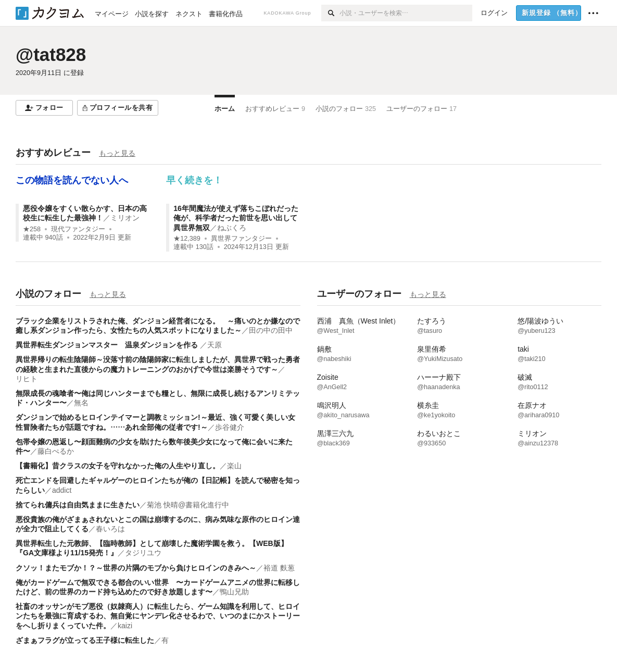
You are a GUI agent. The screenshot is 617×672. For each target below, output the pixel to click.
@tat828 (51, 54)
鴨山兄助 (234, 592)
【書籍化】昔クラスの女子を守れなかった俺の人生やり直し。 (118, 466)
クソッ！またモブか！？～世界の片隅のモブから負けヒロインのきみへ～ (136, 568)
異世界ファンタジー (241, 239)
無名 (81, 403)
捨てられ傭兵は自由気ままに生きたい (78, 505)
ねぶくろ (232, 228)
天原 (215, 345)
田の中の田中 (271, 330)
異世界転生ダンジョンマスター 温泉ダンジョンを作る (108, 345)
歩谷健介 (230, 427)
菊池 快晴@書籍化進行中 (188, 505)
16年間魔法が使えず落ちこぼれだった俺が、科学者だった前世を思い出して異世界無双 (236, 218)
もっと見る (117, 153)
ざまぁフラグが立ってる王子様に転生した (85, 640)
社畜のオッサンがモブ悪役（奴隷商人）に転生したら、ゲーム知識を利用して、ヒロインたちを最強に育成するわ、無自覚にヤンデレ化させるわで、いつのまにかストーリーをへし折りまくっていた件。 (158, 616)
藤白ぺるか (56, 451)
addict (62, 490)
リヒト (27, 379)
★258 (32, 229)
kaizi (125, 626)
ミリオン (125, 218)
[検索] (330, 13)
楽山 (234, 466)
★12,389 (187, 239)
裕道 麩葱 (279, 568)
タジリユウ (143, 553)
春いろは (110, 529)
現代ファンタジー (78, 229)
